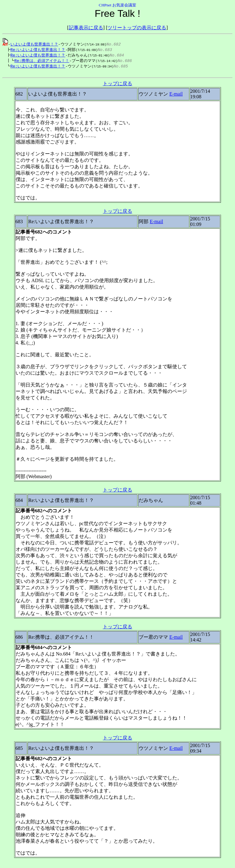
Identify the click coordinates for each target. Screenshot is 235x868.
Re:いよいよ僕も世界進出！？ (36, 50)
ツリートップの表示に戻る (137, 28)
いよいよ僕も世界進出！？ (34, 44)
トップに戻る (117, 86)
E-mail (176, 96)
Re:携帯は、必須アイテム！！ (39, 61)
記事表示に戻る (86, 28)
